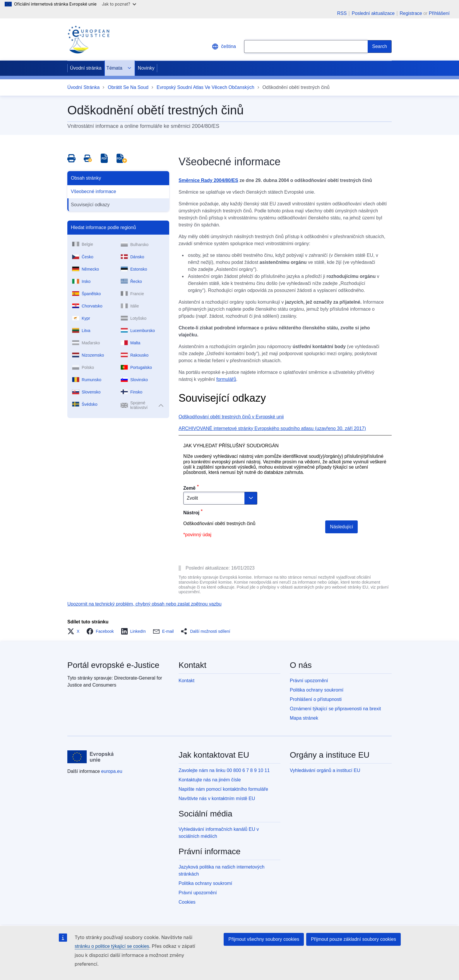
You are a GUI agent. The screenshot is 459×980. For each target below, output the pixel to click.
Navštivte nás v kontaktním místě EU (217, 798)
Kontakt (186, 681)
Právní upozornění (309, 681)
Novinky (146, 68)
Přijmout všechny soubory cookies (264, 939)
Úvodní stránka (86, 68)
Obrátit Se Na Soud (128, 87)
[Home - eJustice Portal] (88, 39)
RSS (342, 13)
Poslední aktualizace (373, 13)
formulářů (226, 379)
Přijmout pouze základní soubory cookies (353, 939)
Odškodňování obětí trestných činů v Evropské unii (231, 417)
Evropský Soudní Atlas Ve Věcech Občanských (205, 87)
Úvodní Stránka (83, 87)
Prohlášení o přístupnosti (316, 699)
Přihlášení (439, 13)
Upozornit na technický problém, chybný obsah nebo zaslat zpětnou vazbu (144, 604)
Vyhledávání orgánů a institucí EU (325, 770)
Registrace (411, 13)
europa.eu (112, 771)
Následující (341, 527)
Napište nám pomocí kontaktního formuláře (223, 789)
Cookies (187, 902)
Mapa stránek (304, 718)
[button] (75, 631)
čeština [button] (224, 47)
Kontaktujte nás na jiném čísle (210, 780)
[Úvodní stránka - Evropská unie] (91, 757)
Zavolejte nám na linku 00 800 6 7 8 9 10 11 (224, 770)
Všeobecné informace (94, 191)
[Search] (380, 47)
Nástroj (191, 513)
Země (189, 488)
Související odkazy (90, 205)
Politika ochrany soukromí (317, 690)
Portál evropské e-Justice (113, 665)
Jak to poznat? (119, 4)
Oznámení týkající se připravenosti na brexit (335, 709)
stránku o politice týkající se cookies (112, 946)
